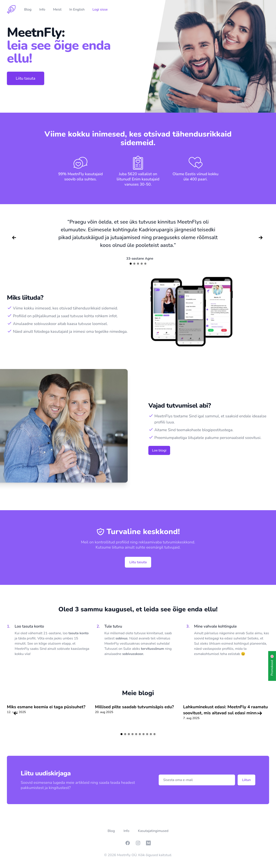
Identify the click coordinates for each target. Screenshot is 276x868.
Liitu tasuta (26, 78)
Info (43, 9)
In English (78, 9)
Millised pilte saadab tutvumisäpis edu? (135, 707)
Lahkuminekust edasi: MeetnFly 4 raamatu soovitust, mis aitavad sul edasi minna (225, 710)
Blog (28, 9)
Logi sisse (100, 9)
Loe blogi (159, 450)
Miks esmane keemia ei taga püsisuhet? (46, 707)
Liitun (246, 780)
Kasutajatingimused (153, 831)
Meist (58, 9)
